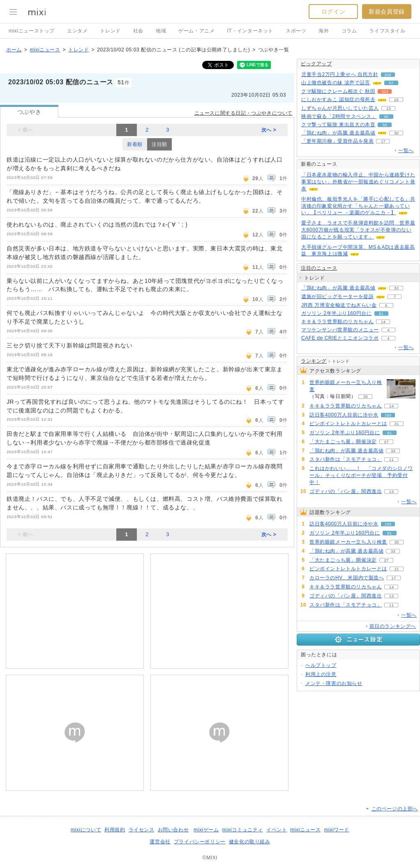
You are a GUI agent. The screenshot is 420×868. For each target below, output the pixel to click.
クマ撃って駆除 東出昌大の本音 (338, 125)
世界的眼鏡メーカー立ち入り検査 (346, 386)
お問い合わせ (173, 830)
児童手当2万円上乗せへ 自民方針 (340, 74)
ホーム (14, 50)
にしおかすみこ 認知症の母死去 (338, 100)
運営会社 (160, 842)
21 (396, 424)
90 (386, 117)
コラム (349, 31)
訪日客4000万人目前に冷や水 (344, 415)
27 (386, 442)
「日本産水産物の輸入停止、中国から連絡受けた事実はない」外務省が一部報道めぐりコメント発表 (358, 182)
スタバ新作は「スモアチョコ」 (346, 459)
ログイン (333, 12)
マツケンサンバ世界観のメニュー (340, 330)
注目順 (159, 144)
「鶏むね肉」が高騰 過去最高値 (338, 133)
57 (391, 83)
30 (396, 133)
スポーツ (296, 31)
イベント (277, 830)
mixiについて (86, 830)
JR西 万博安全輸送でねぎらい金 (339, 305)
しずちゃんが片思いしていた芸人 (340, 108)
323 (385, 91)
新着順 (135, 144)
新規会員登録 (387, 12)
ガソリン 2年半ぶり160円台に (337, 313)
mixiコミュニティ (243, 830)
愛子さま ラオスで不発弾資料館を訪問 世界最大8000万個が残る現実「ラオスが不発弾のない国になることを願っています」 (358, 230)
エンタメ (77, 31)
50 (385, 125)
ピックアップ (316, 64)
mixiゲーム (206, 830)
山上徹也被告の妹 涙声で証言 (336, 83)
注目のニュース (319, 268)
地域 (161, 31)
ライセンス (142, 830)
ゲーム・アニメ (196, 31)
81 (381, 314)
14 (383, 322)
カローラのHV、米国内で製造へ (347, 578)
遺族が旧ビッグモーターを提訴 (337, 296)
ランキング (314, 361)
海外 (324, 31)
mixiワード (337, 830)
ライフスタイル (387, 31)
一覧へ (406, 150)
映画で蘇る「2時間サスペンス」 (339, 116)
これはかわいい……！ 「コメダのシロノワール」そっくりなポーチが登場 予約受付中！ (361, 475)
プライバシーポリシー (200, 842)
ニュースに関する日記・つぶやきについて (243, 113)
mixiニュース (45, 50)
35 (366, 397)
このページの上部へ (395, 809)
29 (396, 100)
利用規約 (115, 830)
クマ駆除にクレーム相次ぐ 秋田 (338, 91)
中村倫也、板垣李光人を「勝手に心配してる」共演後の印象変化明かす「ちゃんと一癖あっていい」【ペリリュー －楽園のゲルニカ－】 (358, 206)
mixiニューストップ (32, 31)
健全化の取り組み (250, 842)
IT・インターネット (250, 31)
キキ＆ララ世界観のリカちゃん (337, 322)
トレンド (110, 31)
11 (391, 459)
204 (388, 75)
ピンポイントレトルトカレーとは (348, 424)
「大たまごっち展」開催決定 (343, 442)
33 (396, 288)
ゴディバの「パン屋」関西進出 (346, 491)
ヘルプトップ (321, 665)
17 (383, 141)
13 (388, 108)
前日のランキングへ (393, 626)
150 (388, 415)
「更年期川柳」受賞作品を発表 (337, 141)
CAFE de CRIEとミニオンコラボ (340, 338)
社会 (138, 31)
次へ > (269, 130)
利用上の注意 (321, 674)
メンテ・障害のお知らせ (334, 683)
